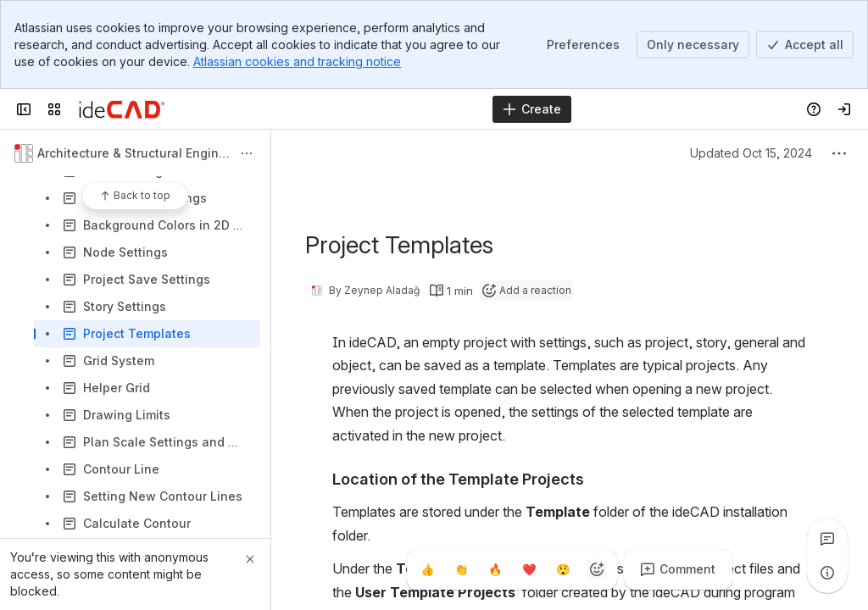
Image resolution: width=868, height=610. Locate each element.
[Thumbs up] (427, 569)
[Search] (391, 109)
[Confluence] (122, 109)
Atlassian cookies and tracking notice (297, 61)
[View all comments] (827, 539)
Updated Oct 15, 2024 (751, 153)
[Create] (532, 109)
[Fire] (495, 569)
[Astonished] (563, 569)
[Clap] (461, 569)
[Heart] (529, 569)
